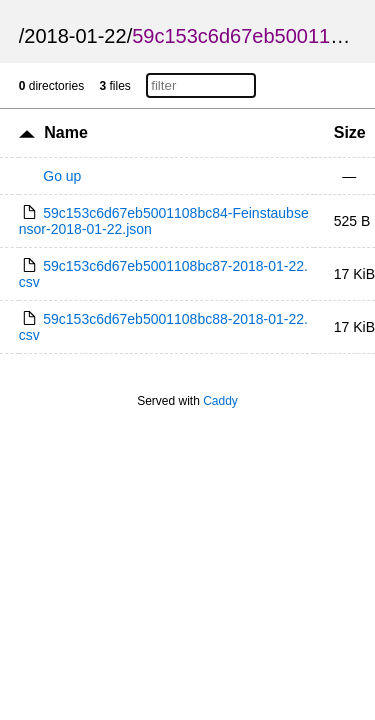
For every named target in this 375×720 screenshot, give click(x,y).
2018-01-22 (75, 36)
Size (350, 132)
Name (66, 132)
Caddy (220, 401)
